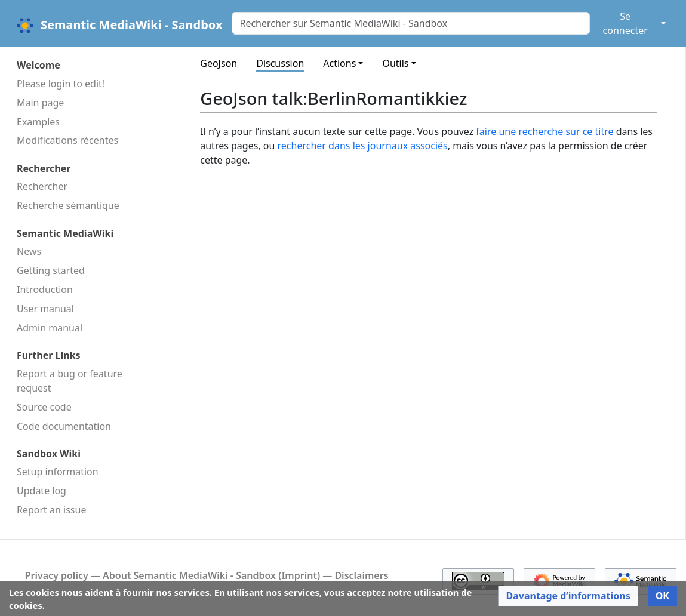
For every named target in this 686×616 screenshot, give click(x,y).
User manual (45, 309)
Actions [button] (339, 63)
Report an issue (51, 510)
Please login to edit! (61, 84)
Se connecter (625, 23)
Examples (38, 122)
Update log (41, 491)
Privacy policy (57, 575)
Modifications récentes (67, 140)
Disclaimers (361, 575)
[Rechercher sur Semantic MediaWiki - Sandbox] (411, 23)
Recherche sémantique (68, 205)
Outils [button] (395, 63)
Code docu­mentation (64, 426)
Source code (44, 407)
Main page (40, 103)
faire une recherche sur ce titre (545, 131)
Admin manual (50, 328)
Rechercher (42, 186)
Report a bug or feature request (70, 381)
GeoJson (219, 63)
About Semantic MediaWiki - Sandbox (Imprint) (211, 575)
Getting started (51, 270)
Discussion (280, 63)
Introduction (45, 289)
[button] (568, 596)
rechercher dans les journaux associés (363, 146)
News (29, 251)
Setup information (58, 472)
